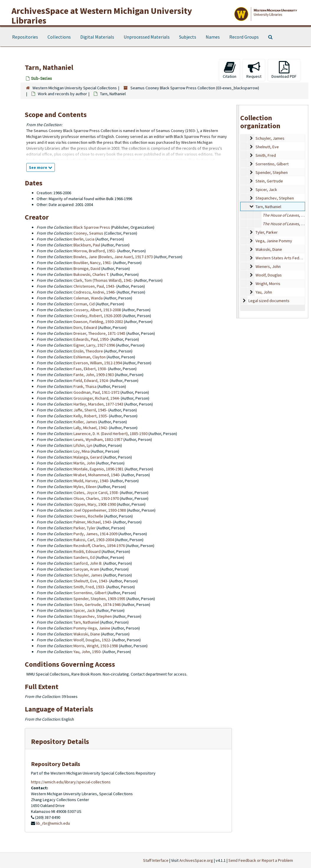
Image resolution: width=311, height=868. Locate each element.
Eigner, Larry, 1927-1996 (94, 345)
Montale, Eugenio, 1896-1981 (99, 469)
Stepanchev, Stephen (275, 198)
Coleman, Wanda (88, 298)
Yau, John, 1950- (87, 652)
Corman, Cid (84, 304)
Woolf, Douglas (269, 275)
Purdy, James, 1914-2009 (95, 534)
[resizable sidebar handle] (238, 212)
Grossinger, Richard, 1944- (97, 398)
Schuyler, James (270, 138)
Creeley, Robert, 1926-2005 (98, 316)
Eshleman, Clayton (90, 357)
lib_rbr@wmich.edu (53, 823)
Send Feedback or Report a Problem (261, 860)
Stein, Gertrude (269, 181)
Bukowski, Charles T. (91, 274)
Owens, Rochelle (88, 516)
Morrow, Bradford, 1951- (95, 251)
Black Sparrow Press (92, 227)
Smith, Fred (266, 155)
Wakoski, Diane (269, 249)
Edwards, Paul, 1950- (91, 339)
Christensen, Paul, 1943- (94, 286)
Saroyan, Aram (86, 569)
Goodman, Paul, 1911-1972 (96, 392)
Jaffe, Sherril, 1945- (90, 410)
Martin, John (84, 463)
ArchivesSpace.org (196, 860)
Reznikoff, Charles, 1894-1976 (99, 546)
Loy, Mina (82, 451)
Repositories (25, 37)
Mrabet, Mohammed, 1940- (97, 475)
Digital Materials (97, 37)
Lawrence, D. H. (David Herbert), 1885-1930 (111, 434)
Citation (230, 70)
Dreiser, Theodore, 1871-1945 (99, 333)
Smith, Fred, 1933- (89, 587)
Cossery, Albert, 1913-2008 (97, 310)
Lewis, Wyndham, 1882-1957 (98, 439)
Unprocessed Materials (147, 37)
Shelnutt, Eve (267, 147)
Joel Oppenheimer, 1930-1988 (100, 510)
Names (213, 37)
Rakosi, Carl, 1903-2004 (94, 540)
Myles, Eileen (85, 487)
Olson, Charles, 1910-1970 (96, 498)
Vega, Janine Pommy (274, 241)
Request (254, 70)
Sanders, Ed (84, 557)
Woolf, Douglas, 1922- (92, 640)
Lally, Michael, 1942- (91, 428)
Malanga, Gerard (88, 457)
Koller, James (85, 422)
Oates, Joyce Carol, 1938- (96, 493)
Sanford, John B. (88, 563)
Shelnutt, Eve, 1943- (91, 581)
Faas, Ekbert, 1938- (90, 369)
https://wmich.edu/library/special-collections (71, 782)
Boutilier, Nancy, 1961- (93, 263)
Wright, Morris (268, 284)
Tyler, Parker (267, 232)
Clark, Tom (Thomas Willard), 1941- (103, 280)
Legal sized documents (269, 301)
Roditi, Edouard (87, 551)
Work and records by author (62, 94)
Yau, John (264, 292)
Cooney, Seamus (88, 233)
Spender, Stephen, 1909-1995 (99, 599)
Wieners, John (268, 266)
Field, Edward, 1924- (91, 381)
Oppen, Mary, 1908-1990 (95, 504)
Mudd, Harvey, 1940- (91, 481)
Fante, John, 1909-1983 (94, 375)
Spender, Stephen (272, 172)
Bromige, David (87, 269)
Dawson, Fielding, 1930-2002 (98, 322)
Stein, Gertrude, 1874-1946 (97, 605)
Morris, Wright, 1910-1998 (96, 646)
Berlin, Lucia (84, 239)
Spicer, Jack (266, 190)
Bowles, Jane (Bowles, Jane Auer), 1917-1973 (113, 257)
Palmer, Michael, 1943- (93, 522)
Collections (59, 37)
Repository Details (60, 741)
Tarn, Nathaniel (268, 207)
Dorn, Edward (85, 327)
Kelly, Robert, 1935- (91, 416)
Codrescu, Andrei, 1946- (95, 292)
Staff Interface (156, 860)
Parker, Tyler (85, 528)
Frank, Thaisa (85, 386)
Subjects (188, 37)
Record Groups (244, 37)
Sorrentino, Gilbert (272, 164)
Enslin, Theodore (88, 351)
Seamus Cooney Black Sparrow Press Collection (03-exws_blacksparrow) (195, 88)
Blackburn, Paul (87, 245)
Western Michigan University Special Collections (75, 88)
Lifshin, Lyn (83, 445)
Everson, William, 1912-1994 (98, 363)
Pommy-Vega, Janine (92, 628)
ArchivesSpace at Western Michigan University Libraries (102, 15)
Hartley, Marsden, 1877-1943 (98, 404)
